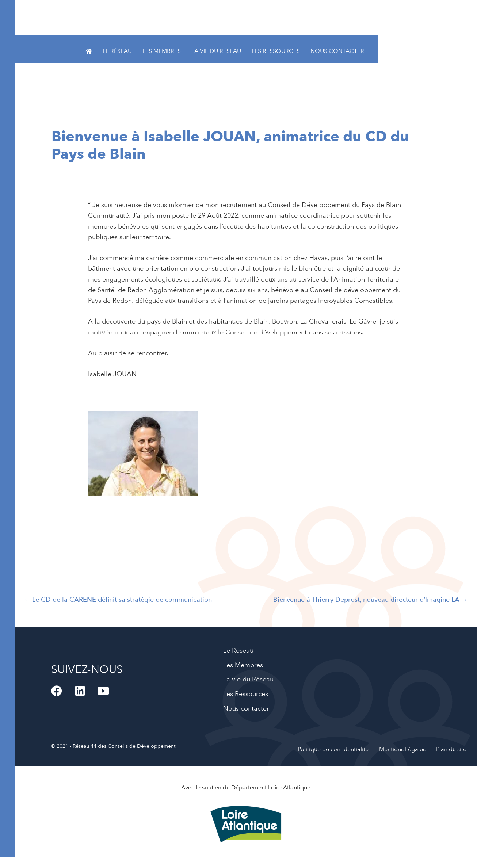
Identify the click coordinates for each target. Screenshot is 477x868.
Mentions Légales (402, 749)
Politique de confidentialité (333, 749)
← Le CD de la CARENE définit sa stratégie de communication (118, 600)
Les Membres (162, 51)
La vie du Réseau (216, 51)
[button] (57, 691)
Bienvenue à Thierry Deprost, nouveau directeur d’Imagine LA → (371, 600)
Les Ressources (276, 51)
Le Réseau (117, 51)
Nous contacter (337, 51)
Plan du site (451, 749)
